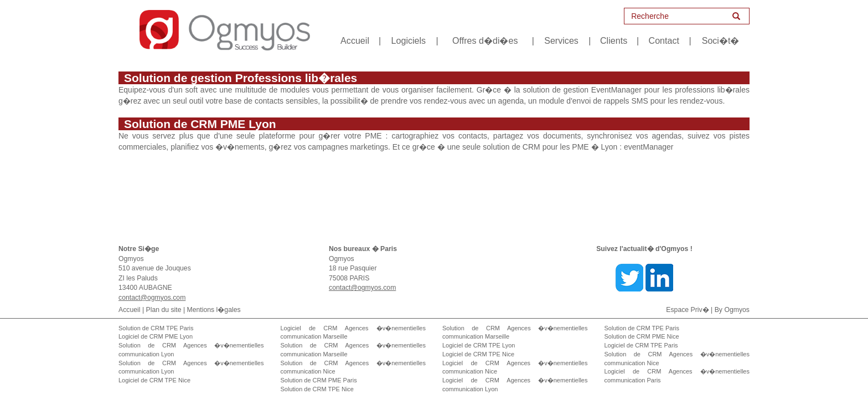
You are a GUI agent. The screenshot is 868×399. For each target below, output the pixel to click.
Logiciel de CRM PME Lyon (156, 336)
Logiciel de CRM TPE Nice (154, 380)
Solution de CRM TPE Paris (156, 328)
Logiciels (409, 40)
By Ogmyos (732, 310)
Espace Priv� (687, 310)
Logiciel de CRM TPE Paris (641, 345)
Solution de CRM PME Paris (319, 380)
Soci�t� (721, 40)
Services (561, 40)
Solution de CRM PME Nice (642, 336)
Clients (614, 40)
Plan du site (164, 310)
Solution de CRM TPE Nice (317, 389)
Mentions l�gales (214, 310)
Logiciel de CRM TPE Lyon (479, 345)
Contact (664, 40)
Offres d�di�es (485, 40)
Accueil (355, 40)
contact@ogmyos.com (152, 298)
